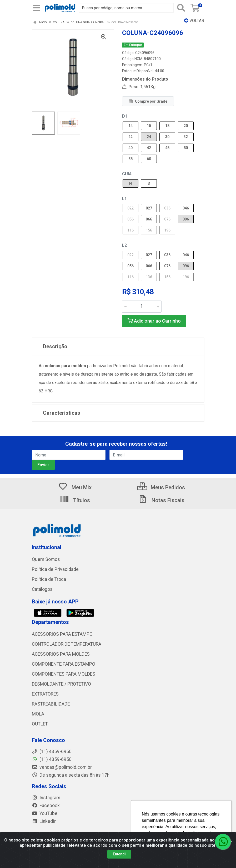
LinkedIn (44, 821)
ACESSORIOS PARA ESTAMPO (62, 634)
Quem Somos (46, 559)
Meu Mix (75, 487)
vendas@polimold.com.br (62, 767)
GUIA (127, 174)
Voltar (194, 21)
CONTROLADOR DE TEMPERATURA (67, 644)
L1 (124, 199)
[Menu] (37, 8)
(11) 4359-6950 (52, 759)
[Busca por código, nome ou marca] (126, 8)
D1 (125, 116)
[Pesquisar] (181, 8)
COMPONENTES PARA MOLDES (64, 674)
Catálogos (42, 589)
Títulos (75, 500)
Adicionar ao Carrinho (154, 321)
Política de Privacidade (55, 569)
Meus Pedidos (161, 487)
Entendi (119, 854)
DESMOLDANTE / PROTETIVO (61, 684)
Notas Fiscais (161, 500)
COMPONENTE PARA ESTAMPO (64, 664)
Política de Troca (49, 579)
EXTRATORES (45, 694)
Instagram (46, 798)
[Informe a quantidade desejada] (142, 307)
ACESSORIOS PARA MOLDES (61, 654)
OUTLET (40, 724)
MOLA (38, 714)
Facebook (46, 806)
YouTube (45, 813)
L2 (124, 245)
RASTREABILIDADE (51, 704)
